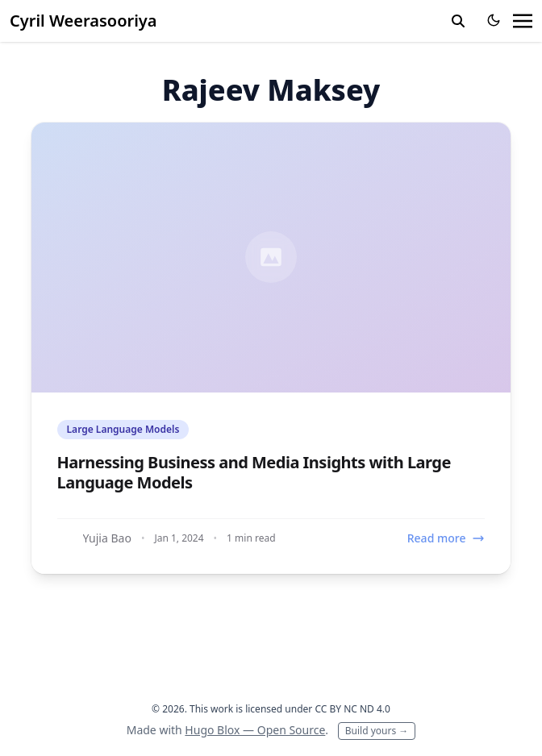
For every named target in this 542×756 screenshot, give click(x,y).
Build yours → (377, 731)
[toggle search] (458, 21)
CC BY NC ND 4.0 (352, 709)
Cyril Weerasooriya (83, 21)
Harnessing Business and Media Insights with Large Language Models (254, 472)
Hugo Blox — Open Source (255, 730)
